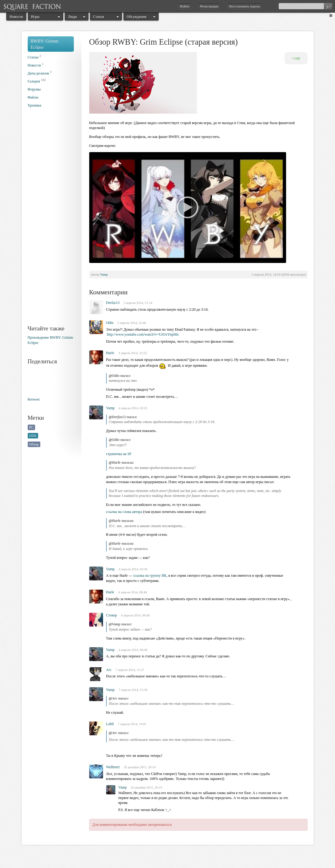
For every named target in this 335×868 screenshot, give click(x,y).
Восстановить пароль (245, 6)
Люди (72, 17)
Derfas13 (113, 303)
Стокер (112, 615)
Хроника (34, 105)
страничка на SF (119, 454)
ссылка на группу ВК (150, 575)
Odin (110, 323)
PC (32, 427)
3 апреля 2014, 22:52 (132, 353)
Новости (16, 17)
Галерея (34, 81)
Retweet (34, 399)
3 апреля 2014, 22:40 (132, 323)
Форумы (34, 89)
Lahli (110, 724)
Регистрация (209, 6)
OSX (33, 436)
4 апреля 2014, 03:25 (133, 408)
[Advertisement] (52, 221)
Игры (35, 17)
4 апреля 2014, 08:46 (132, 592)
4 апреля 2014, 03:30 (133, 569)
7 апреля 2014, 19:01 (132, 724)
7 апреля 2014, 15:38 (133, 690)
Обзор (34, 444)
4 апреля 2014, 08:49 (133, 650)
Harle (110, 353)
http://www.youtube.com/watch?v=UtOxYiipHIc (143, 334)
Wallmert (113, 767)
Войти (184, 6)
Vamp (104, 274)
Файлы (33, 97)
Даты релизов (38, 73)
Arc (109, 670)
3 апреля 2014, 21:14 (138, 303)
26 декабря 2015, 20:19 (146, 787)
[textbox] (305, 6)
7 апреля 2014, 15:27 (130, 670)
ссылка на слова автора (124, 512)
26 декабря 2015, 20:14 (140, 767)
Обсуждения (137, 17)
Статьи (99, 17)
